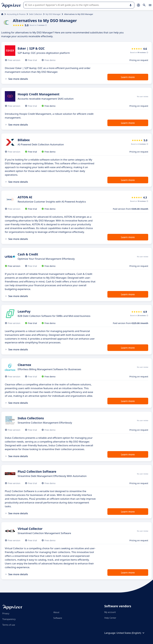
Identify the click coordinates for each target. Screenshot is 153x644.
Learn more (128, 77)
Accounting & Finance (16, 14)
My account (110, 612)
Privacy (6, 613)
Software (58, 618)
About (56, 612)
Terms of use (9, 625)
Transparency (9, 619)
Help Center (110, 618)
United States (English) (131, 633)
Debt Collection (36, 14)
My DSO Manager (53, 14)
